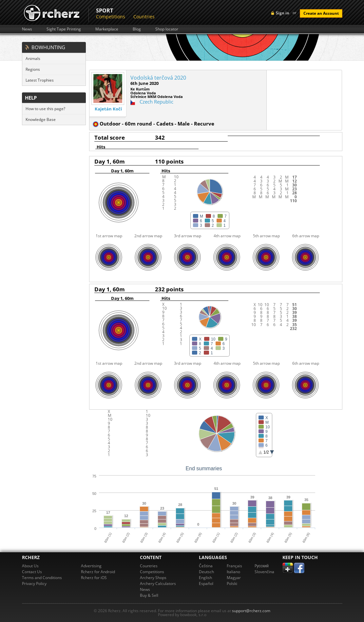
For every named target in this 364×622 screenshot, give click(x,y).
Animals (33, 58)
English (205, 578)
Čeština (206, 566)
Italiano (233, 572)
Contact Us (32, 572)
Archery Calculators (158, 583)
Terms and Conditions (42, 578)
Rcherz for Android (98, 572)
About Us (30, 566)
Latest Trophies (40, 80)
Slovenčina (264, 572)
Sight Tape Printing (64, 29)
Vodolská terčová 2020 (158, 78)
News (27, 29)
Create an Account (321, 13)
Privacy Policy (34, 583)
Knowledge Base (41, 119)
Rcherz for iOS (94, 578)
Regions (33, 69)
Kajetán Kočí (108, 109)
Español (206, 583)
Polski (232, 583)
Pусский (262, 566)
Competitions (111, 17)
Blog (137, 29)
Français (234, 566)
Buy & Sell (149, 595)
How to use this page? (45, 109)
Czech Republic (156, 102)
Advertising (91, 566)
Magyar (234, 578)
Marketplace (107, 29)
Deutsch (206, 572)
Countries (144, 17)
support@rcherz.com (251, 611)
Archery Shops (153, 578)
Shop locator (167, 29)
